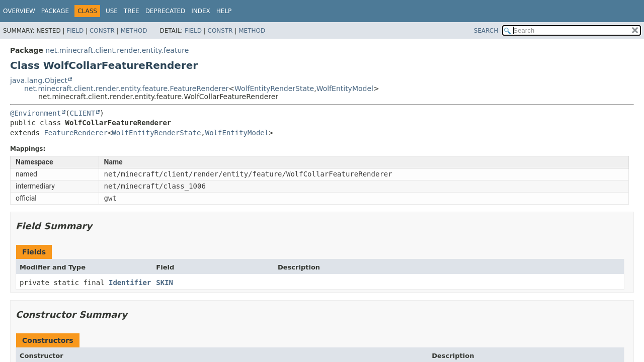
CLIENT (83, 113)
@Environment (35, 113)
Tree (132, 11)
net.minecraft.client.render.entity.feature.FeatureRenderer (126, 88)
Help (224, 11)
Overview (19, 11)
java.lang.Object (39, 80)
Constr (102, 31)
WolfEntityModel (345, 88)
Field (75, 31)
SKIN (165, 283)
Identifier (130, 283)
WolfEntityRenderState (274, 88)
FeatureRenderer (75, 133)
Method (134, 31)
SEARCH (486, 31)
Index (201, 11)
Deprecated (166, 11)
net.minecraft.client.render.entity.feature (117, 50)
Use (112, 11)
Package (55, 11)
